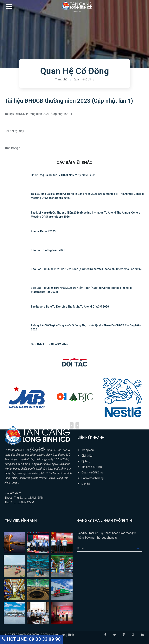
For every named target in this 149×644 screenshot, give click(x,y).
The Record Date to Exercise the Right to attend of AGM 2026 (70, 307)
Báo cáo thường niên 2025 (48, 250)
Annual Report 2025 (43, 232)
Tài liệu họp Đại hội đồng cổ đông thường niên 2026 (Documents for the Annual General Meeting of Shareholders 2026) (87, 196)
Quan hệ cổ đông (84, 79)
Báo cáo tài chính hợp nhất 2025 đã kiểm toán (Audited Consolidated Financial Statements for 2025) (81, 290)
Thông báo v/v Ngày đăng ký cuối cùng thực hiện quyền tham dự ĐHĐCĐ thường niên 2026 (86, 328)
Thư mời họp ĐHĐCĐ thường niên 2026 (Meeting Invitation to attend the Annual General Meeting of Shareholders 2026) (86, 215)
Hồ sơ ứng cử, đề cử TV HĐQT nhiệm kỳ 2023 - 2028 (64, 175)
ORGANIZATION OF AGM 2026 (49, 344)
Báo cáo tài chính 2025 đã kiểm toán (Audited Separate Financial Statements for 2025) (86, 269)
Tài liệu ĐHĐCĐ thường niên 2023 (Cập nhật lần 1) (69, 101)
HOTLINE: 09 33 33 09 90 (31, 639)
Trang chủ (61, 79)
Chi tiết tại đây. (15, 131)
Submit (139, 549)
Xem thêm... (12, 483)
